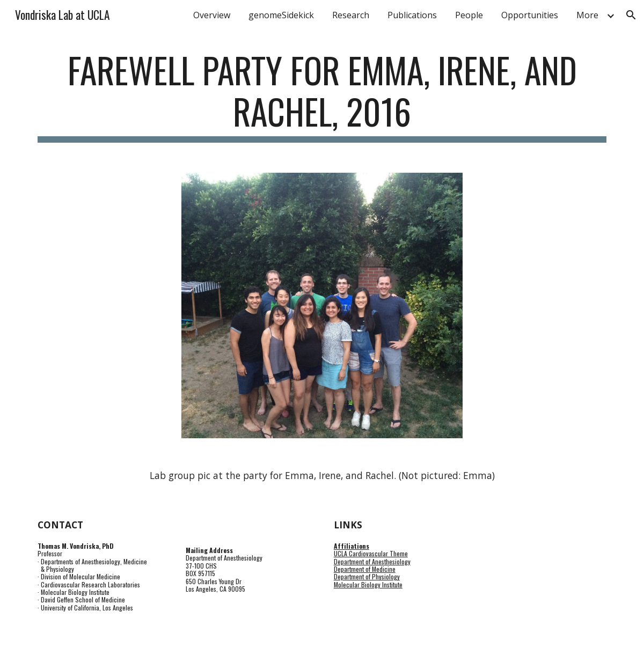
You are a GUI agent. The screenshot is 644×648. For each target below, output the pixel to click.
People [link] (469, 15)
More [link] (587, 15)
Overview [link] (212, 15)
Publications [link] (412, 15)
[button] (631, 15)
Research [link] (351, 15)
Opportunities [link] (530, 15)
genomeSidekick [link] (281, 15)
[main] (322, 96)
